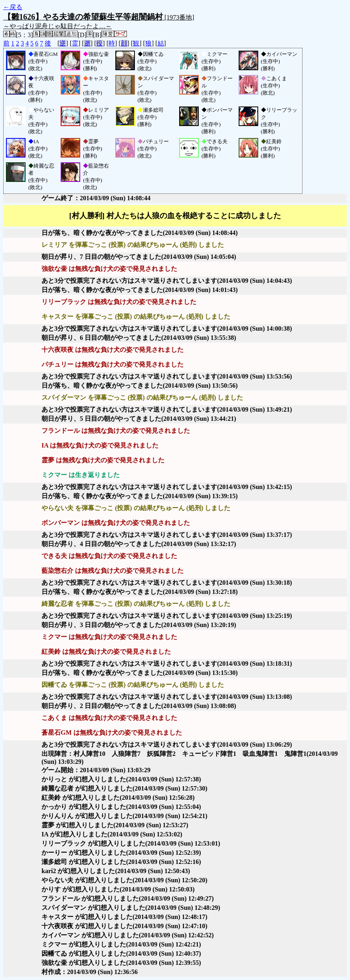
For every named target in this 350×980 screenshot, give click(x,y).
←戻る (13, 7)
